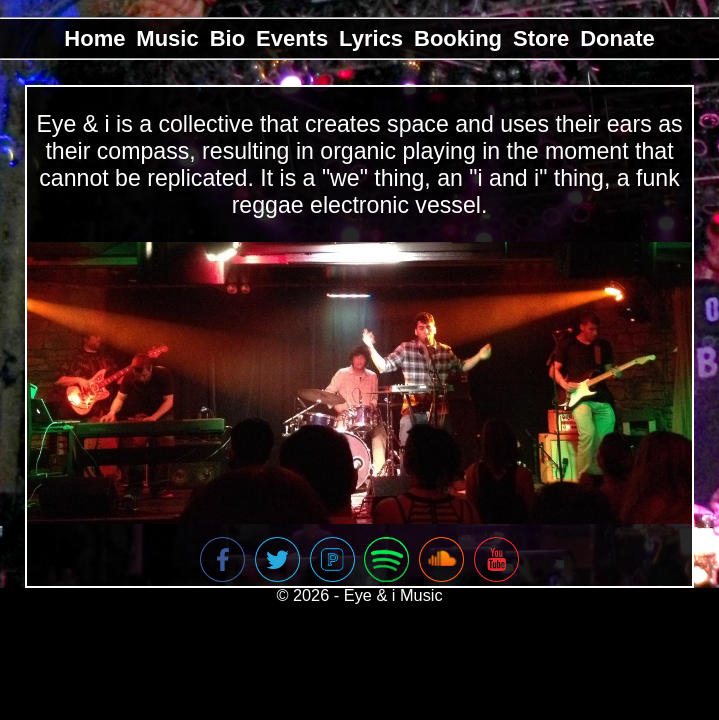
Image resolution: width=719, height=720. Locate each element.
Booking (458, 38)
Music (167, 38)
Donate (617, 38)
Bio (227, 38)
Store (541, 38)
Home (94, 38)
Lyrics (371, 38)
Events (292, 38)
